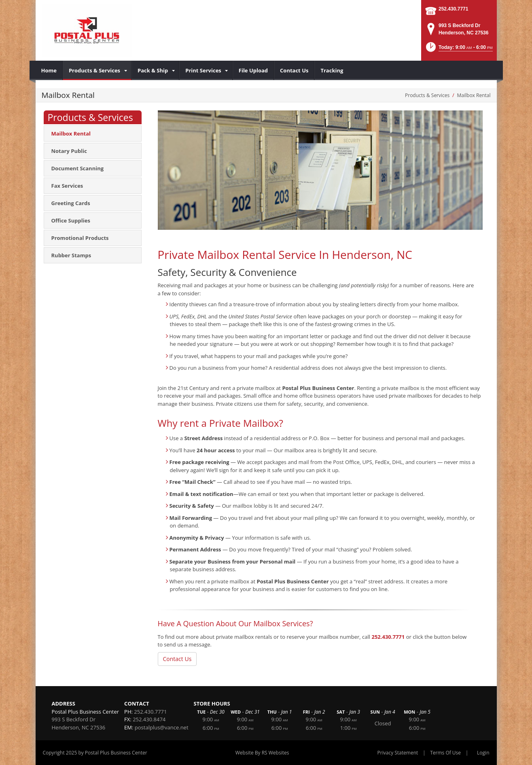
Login (483, 753)
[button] (459, 50)
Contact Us (177, 659)
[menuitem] (49, 70)
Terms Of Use (445, 753)
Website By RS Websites (262, 753)
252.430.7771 (453, 9)
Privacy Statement (398, 753)
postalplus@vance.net (162, 727)
